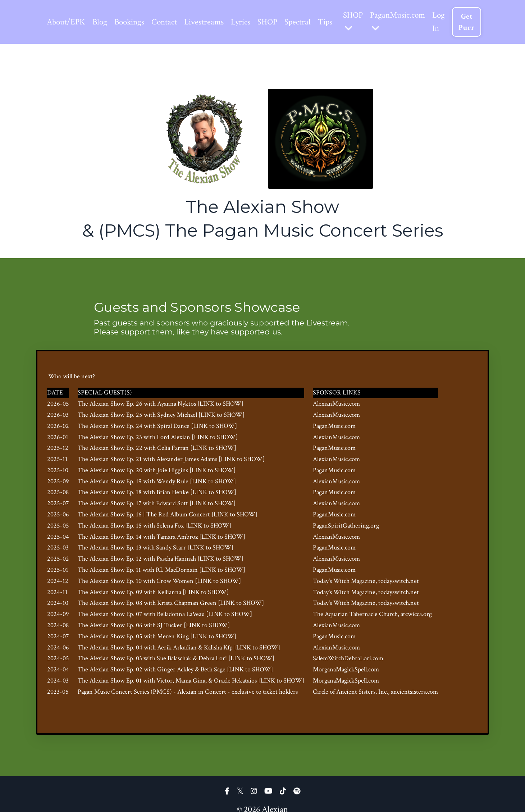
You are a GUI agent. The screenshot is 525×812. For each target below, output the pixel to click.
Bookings (133, 22)
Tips (336, 22)
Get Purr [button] (483, 22)
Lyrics (248, 22)
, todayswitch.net (399, 582)
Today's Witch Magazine (346, 582)
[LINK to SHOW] (222, 405)
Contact (169, 22)
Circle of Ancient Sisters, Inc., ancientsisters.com (377, 693)
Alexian (188, 693)
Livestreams (210, 22)
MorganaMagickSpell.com (347, 671)
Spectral (307, 22)
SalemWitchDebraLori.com (350, 660)
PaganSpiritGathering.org (347, 527)
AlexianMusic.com (338, 405)
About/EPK (67, 22)
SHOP (276, 22)
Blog (102, 22)
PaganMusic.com (412, 21)
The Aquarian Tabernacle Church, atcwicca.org (374, 615)
